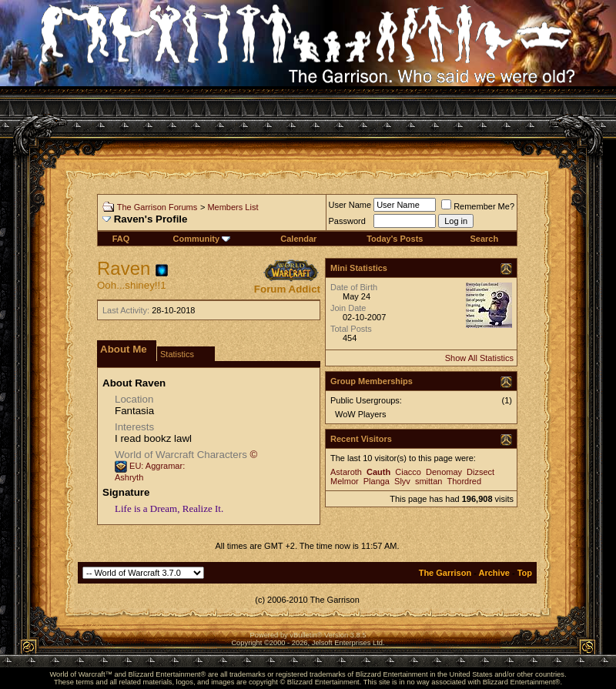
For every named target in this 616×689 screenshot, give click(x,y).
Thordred (464, 481)
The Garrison (445, 573)
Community (202, 239)
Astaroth (346, 472)
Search (484, 239)
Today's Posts (395, 239)
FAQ (121, 239)
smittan (429, 481)
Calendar (298, 239)
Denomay (444, 472)
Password (347, 221)
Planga (377, 481)
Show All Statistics (479, 358)
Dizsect (480, 472)
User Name (350, 205)
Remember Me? (478, 206)
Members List (233, 207)
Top (525, 573)
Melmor (345, 481)
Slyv (402, 481)
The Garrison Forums (157, 207)
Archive (494, 573)
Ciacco (408, 472)
